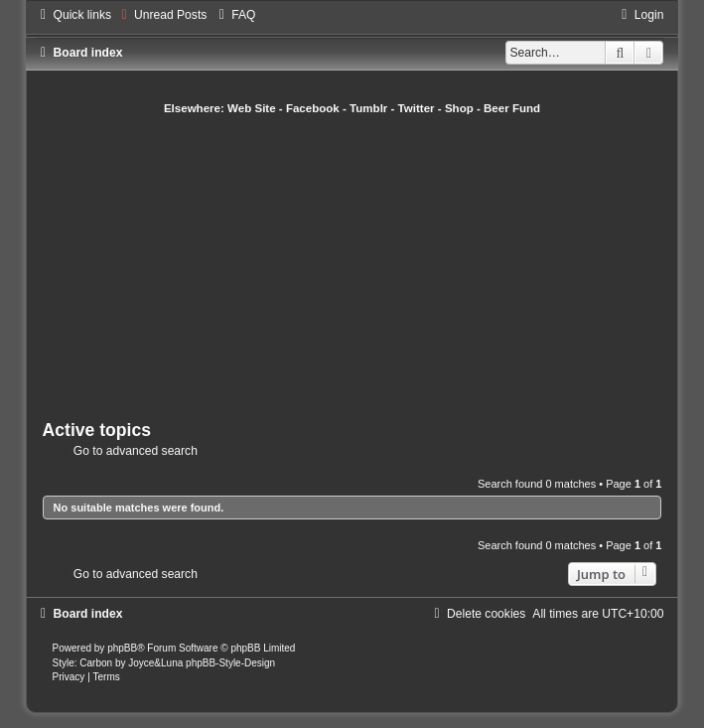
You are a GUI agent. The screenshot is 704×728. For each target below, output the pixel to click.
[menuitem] (161, 15)
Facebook (313, 108)
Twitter (417, 108)
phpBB (122, 648)
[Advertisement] (373, 265)
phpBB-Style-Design (230, 663)
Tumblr (368, 108)
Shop (459, 108)
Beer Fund (512, 108)
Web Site (252, 108)
